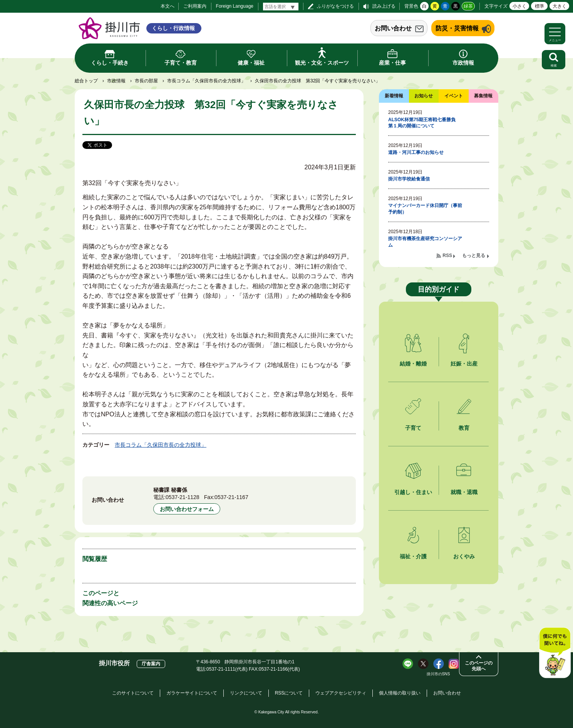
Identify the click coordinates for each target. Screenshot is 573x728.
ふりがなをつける (335, 6)
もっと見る (474, 255)
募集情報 (483, 96)
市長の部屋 (146, 81)
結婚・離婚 (413, 364)
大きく (560, 6)
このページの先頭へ (479, 666)
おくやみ (464, 556)
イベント (454, 96)
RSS (447, 255)
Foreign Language (235, 6)
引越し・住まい (413, 492)
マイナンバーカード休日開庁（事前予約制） (425, 209)
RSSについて (289, 693)
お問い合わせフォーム (187, 509)
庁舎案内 (151, 664)
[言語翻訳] (281, 7)
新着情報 (394, 96)
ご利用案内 (195, 6)
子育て (413, 428)
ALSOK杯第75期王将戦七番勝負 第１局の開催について (424, 123)
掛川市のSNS (438, 674)
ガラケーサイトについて (192, 693)
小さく (519, 6)
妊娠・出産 (464, 364)
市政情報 (116, 81)
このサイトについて (133, 693)
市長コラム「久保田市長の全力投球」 (206, 81)
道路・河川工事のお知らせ (416, 152)
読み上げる (384, 6)
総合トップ (86, 81)
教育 (464, 428)
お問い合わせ (393, 28)
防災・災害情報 (457, 28)
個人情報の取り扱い (400, 693)
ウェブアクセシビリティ (341, 693)
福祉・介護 (413, 556)
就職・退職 (464, 492)
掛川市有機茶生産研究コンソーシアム (425, 242)
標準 (539, 6)
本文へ (168, 6)
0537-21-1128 (183, 497)
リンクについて (246, 693)
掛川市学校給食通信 (409, 179)
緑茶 (468, 6)
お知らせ (424, 96)
